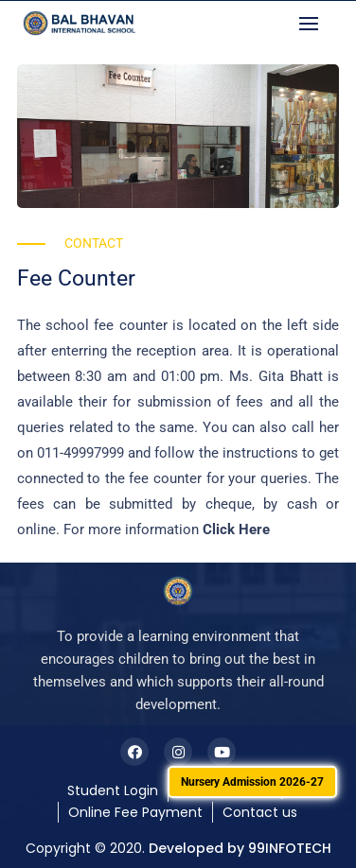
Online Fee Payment (135, 812)
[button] (313, 23)
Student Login (113, 790)
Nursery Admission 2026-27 (252, 782)
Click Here (236, 529)
